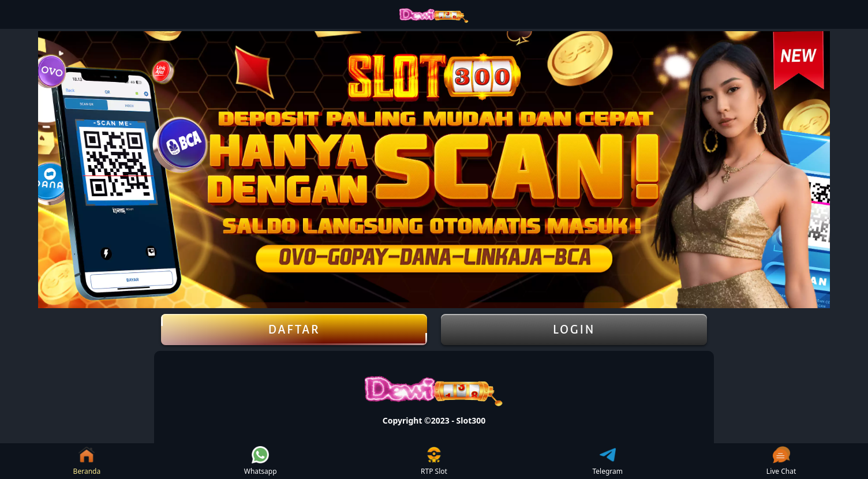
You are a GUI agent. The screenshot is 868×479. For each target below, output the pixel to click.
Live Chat (781, 461)
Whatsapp (261, 461)
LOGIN (574, 330)
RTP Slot (434, 461)
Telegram (608, 461)
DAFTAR (294, 330)
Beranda (87, 461)
